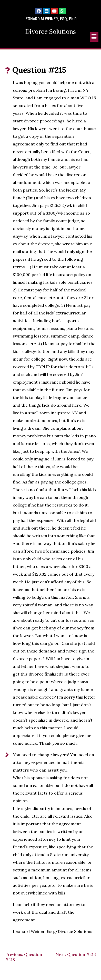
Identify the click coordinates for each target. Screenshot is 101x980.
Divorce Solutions (50, 32)
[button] (94, 37)
